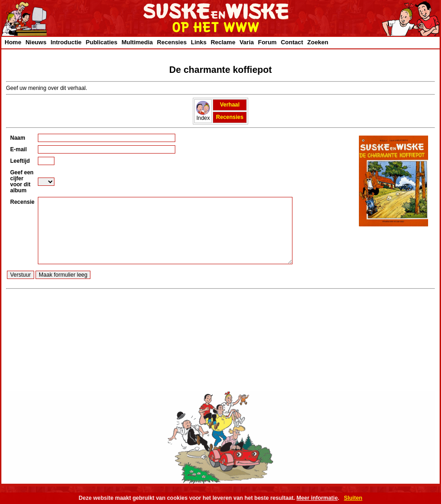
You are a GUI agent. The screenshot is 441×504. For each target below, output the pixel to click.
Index (203, 116)
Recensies (172, 42)
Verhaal (230, 105)
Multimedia (137, 42)
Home (13, 42)
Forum (267, 42)
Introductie (66, 42)
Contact (292, 42)
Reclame (223, 42)
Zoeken (318, 42)
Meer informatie (317, 498)
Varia (247, 42)
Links (199, 42)
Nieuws (36, 42)
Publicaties (102, 42)
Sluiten (353, 498)
